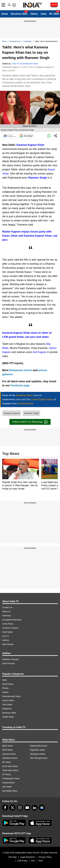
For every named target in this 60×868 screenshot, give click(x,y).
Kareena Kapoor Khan (30, 145)
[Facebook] (5, 808)
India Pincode (8, 663)
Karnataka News (10, 791)
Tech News (7, 705)
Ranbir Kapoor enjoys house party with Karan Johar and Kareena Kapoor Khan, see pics (30, 236)
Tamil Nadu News (10, 770)
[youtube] (27, 808)
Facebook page (20, 385)
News (4, 41)
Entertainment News (11, 696)
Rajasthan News (37, 750)
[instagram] (20, 808)
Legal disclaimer (28, 857)
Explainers (7, 709)
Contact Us (7, 607)
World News (8, 684)
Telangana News (38, 754)
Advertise (6, 616)
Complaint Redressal (12, 620)
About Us (6, 612)
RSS (41, 861)
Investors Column (10, 628)
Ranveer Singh (38, 178)
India (44, 14)
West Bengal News (39, 758)
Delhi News (7, 750)
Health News (8, 717)
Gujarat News (8, 783)
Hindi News (7, 632)
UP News (6, 774)
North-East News (10, 766)
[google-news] (42, 808)
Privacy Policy (45, 857)
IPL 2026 (54, 14)
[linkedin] (35, 808)
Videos (34, 14)
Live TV (6, 636)
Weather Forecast (10, 659)
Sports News (8, 700)
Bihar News (7, 746)
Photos (5, 688)
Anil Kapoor (39, 352)
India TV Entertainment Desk (25, 64)
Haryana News (9, 754)
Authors (6, 640)
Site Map (12, 857)
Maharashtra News (39, 746)
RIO (33, 861)
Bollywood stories (21, 370)
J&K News (7, 787)
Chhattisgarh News (11, 779)
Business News (9, 713)
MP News (7, 762)
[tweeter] (12, 808)
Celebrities (28, 41)
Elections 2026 (19, 14)
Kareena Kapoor (12, 413)
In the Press (8, 624)
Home (5, 14)
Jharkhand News (10, 758)
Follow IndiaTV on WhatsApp (30, 422)
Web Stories (8, 644)
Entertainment (15, 41)
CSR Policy (22, 861)
